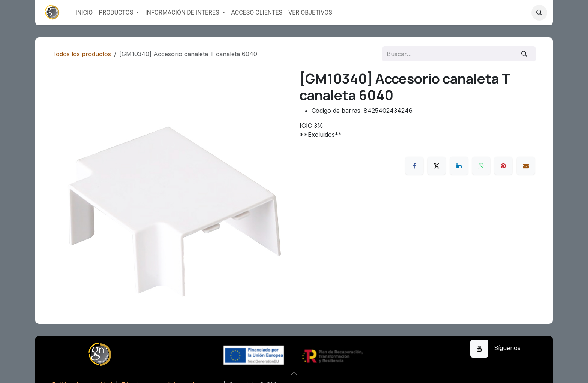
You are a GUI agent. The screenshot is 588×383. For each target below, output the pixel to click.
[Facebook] (414, 166)
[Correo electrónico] (526, 166)
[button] (539, 13)
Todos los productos (82, 54)
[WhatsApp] (481, 166)
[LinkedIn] (459, 166)
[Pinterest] (503, 166)
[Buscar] (524, 54)
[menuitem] (84, 13)
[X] (436, 166)
